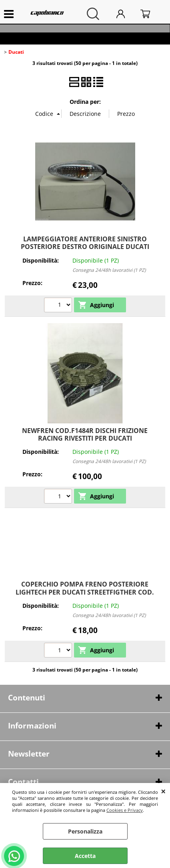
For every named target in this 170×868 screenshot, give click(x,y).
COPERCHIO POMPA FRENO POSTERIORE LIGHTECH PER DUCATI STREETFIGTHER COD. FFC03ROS (85, 592)
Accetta (85, 856)
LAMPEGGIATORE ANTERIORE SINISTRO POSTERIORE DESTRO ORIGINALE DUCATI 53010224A (85, 247)
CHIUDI (163, 791)
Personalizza (85, 831)
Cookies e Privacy (125, 810)
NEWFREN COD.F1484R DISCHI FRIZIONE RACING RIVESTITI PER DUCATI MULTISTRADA (85, 438)
